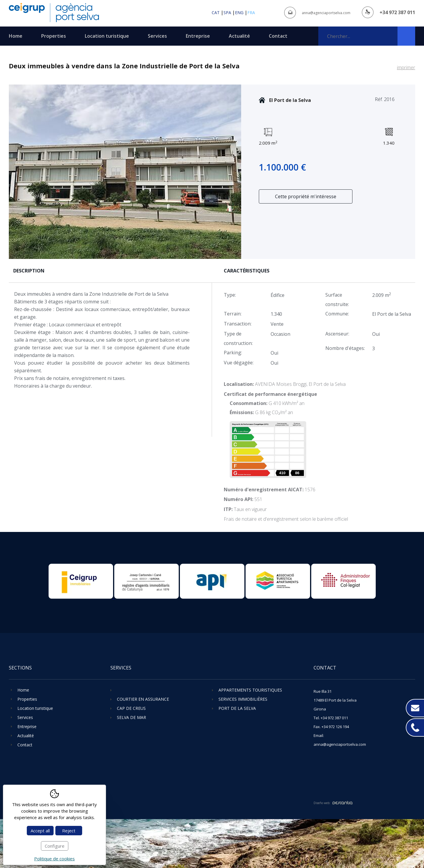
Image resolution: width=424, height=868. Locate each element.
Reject (69, 831)
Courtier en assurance (143, 699)
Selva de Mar (131, 717)
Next (236, 172)
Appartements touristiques (250, 690)
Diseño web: (333, 803)
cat (216, 13)
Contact (278, 36)
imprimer (406, 67)
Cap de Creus (131, 708)
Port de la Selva (237, 708)
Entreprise (198, 36)
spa (227, 13)
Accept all (40, 831)
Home (16, 36)
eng (239, 13)
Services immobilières (243, 699)
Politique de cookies (54, 859)
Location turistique (107, 36)
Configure (55, 846)
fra (251, 13)
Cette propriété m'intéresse (306, 196)
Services (157, 36)
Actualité (239, 36)
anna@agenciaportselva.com (326, 13)
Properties (54, 36)
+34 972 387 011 (397, 12)
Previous (14, 172)
